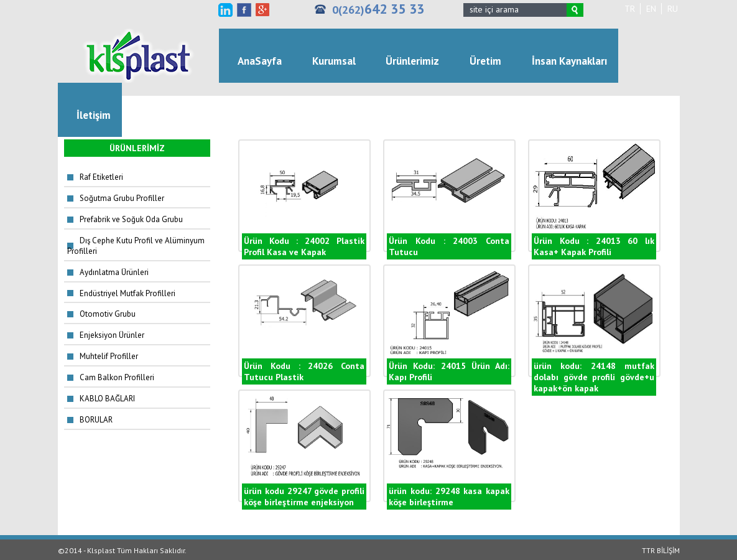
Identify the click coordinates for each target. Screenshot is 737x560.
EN (651, 9)
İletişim (94, 115)
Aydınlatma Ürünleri (114, 272)
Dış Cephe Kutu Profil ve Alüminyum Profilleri (136, 246)
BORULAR (96, 420)
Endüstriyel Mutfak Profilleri (127, 293)
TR (630, 9)
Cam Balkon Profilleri (117, 377)
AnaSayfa (260, 61)
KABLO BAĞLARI (107, 399)
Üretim (485, 61)
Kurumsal (334, 61)
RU (673, 9)
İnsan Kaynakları (569, 61)
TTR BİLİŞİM (661, 550)
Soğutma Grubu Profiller (122, 198)
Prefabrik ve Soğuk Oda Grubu (131, 219)
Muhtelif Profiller (109, 356)
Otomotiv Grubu (108, 314)
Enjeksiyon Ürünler (112, 335)
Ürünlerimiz (412, 61)
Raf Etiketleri (101, 177)
